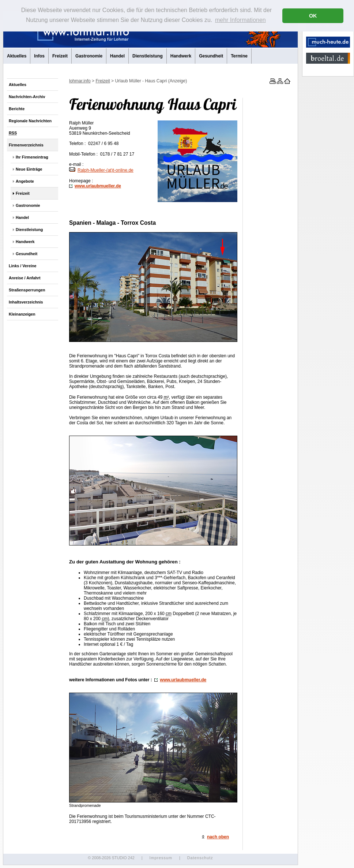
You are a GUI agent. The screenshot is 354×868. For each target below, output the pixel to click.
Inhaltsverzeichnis (26, 302)
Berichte (17, 109)
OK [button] (313, 16)
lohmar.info (80, 81)
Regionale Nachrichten (30, 121)
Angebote (25, 181)
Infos (39, 56)
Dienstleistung (148, 56)
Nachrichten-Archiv (27, 97)
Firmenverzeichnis (26, 145)
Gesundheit (211, 56)
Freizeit (60, 56)
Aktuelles (17, 56)
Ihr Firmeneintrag (32, 157)
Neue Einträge (29, 169)
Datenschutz (200, 858)
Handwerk (181, 56)
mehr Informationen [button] (240, 20)
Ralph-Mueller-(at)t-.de (101, 170)
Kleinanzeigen (22, 314)
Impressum (161, 858)
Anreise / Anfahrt (25, 278)
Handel (117, 56)
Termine (239, 56)
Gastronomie (89, 56)
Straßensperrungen (27, 290)
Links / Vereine (23, 266)
